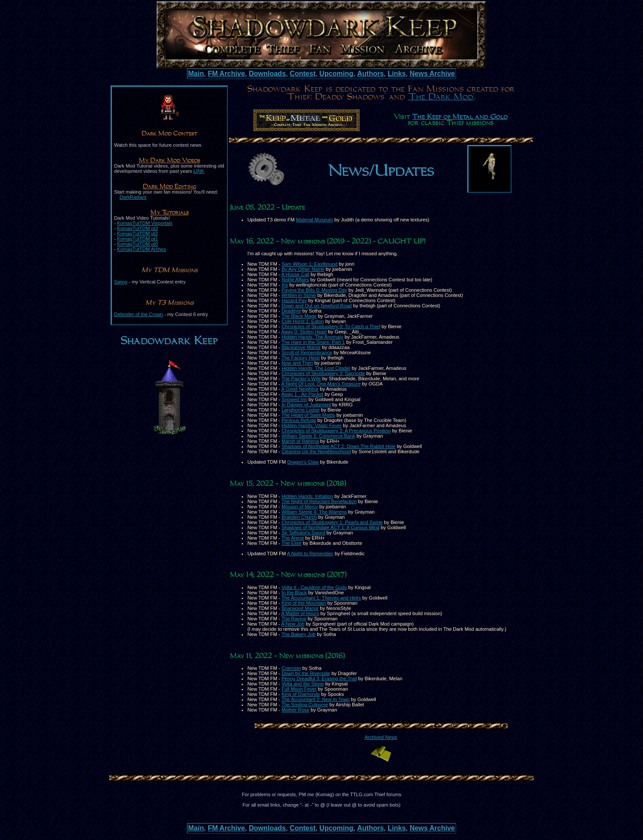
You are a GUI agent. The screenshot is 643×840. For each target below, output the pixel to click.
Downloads (267, 74)
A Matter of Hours (300, 613)
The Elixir (292, 543)
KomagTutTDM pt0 (138, 244)
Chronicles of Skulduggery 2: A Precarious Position (336, 431)
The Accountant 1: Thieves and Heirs (321, 598)
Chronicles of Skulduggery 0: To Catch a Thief (331, 326)
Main (196, 74)
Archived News (381, 737)
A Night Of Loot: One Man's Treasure (321, 384)
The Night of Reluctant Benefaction (319, 501)
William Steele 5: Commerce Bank (318, 436)
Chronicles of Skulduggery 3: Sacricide (323, 373)
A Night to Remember (310, 553)
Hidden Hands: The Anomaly (312, 337)
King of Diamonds (301, 694)
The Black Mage (299, 316)
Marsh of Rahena (300, 441)
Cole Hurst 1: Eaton (303, 321)
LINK (199, 171)
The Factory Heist (301, 358)
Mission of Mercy (300, 507)
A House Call (295, 274)
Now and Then (297, 363)
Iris (285, 285)
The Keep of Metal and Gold (460, 117)
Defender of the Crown (139, 314)
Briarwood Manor (300, 608)
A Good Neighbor (300, 389)
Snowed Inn (294, 399)
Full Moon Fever (299, 689)
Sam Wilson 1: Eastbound (310, 264)
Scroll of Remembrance (307, 352)
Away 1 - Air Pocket (302, 394)
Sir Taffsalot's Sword (303, 533)
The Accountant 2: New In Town (316, 699)
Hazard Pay (294, 300)
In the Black (294, 593)
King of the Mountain (304, 603)
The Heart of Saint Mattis (308, 415)
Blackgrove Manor (301, 347)
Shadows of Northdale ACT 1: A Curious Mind (331, 527)
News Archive (432, 74)
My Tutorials (170, 213)
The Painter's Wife (301, 379)
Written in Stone (299, 295)
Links (397, 74)
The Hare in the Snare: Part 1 (313, 342)
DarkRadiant (133, 197)
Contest (303, 74)
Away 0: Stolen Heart (304, 332)
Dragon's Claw (303, 462)
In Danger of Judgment (306, 405)
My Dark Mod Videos (169, 161)
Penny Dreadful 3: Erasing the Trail (319, 679)
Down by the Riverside (306, 673)
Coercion (291, 668)
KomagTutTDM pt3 (138, 228)
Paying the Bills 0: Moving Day (314, 290)
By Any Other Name (303, 269)
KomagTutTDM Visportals (145, 223)
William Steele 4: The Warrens (314, 512)
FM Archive (226, 74)
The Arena (293, 538)
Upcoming (336, 74)
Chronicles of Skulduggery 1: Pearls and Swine (332, 522)
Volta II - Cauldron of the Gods (314, 587)
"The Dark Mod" (441, 97)
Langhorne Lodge (301, 410)
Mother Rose (295, 710)
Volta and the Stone (303, 684)
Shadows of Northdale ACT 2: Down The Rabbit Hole (339, 446)
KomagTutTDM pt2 (138, 234)
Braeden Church (299, 517)
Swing (121, 282)
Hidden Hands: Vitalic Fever (312, 425)
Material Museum (315, 220)
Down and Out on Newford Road (317, 306)
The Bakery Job (299, 634)
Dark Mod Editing (169, 187)
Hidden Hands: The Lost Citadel (316, 368)
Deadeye (291, 311)
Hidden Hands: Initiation (307, 496)
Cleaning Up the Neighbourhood (316, 451)
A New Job (293, 624)
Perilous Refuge (299, 420)
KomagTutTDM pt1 (138, 239)
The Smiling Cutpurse (305, 705)
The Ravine (294, 619)
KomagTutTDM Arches (142, 249)
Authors (370, 74)
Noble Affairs (295, 280)
